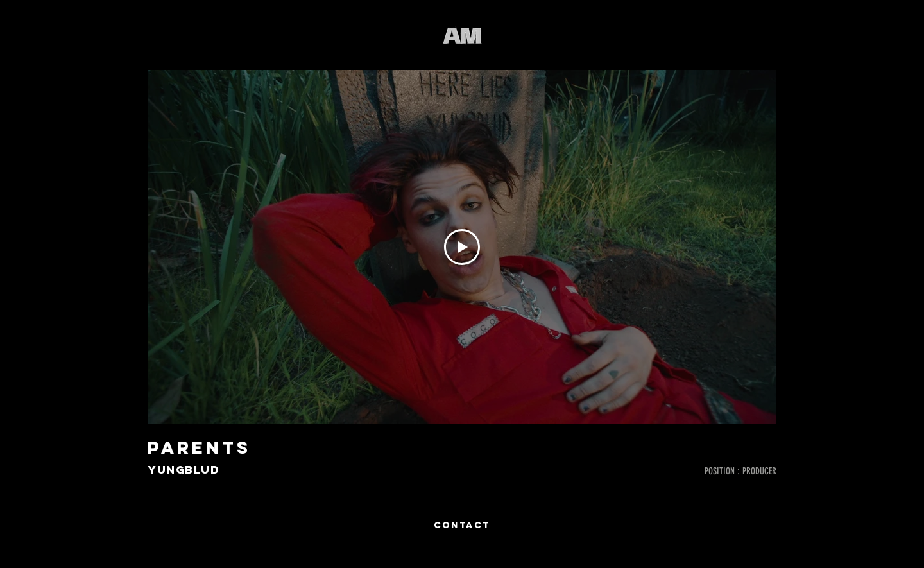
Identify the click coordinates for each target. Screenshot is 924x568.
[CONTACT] (462, 526)
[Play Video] (462, 247)
